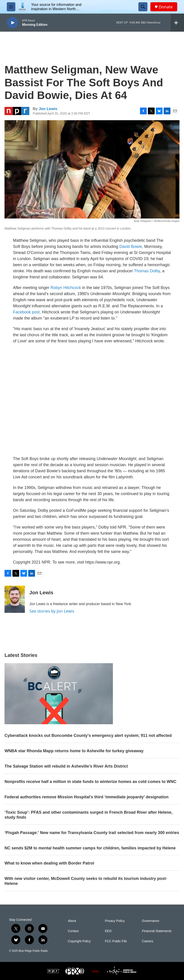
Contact (73, 931)
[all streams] (177, 23)
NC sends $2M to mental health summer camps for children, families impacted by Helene (90, 848)
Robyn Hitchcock (66, 288)
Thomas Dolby (147, 271)
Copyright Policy (79, 941)
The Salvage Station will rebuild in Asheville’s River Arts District (66, 766)
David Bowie (131, 247)
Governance (151, 921)
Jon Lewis (48, 109)
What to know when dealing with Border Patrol (49, 863)
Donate (166, 7)
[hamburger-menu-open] (11, 7)
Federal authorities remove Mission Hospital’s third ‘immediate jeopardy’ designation (87, 797)
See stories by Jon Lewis (52, 611)
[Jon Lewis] (15, 599)
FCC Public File (116, 941)
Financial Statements (157, 931)
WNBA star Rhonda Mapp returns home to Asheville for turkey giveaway (74, 751)
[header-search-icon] (143, 7)
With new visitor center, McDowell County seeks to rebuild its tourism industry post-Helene (86, 881)
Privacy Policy (115, 921)
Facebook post (26, 312)
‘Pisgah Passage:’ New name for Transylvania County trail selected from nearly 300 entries (92, 833)
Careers (148, 941)
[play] (12, 23)
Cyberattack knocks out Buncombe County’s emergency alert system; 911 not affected (88, 736)
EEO (108, 931)
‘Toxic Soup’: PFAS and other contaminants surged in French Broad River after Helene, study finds (89, 815)
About (72, 921)
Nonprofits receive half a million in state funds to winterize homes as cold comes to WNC (90, 782)
